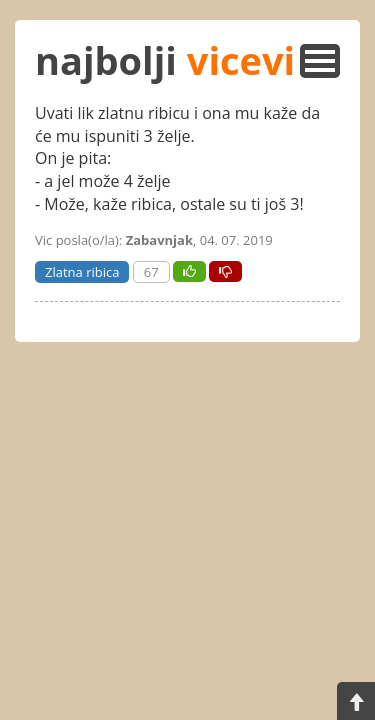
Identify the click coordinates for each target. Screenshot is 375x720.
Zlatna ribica (82, 272)
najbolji (165, 60)
